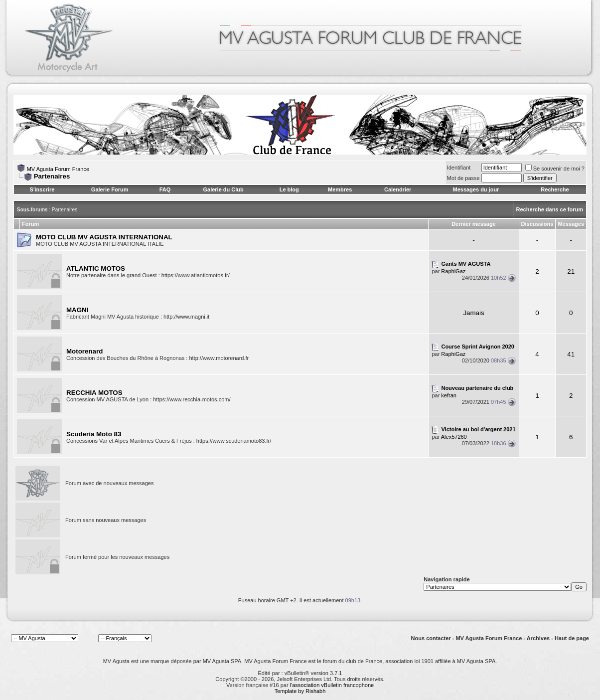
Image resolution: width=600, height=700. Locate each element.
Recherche (555, 189)
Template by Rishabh (300, 691)
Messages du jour (476, 189)
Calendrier (398, 189)
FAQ (165, 189)
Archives (538, 638)
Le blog (289, 189)
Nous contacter (431, 638)
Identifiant (459, 168)
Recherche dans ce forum (550, 209)
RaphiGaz (453, 271)
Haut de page (572, 638)
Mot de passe (463, 178)
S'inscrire (42, 189)
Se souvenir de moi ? (555, 169)
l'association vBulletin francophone (332, 685)
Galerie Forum (110, 189)
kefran (449, 395)
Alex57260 (454, 437)
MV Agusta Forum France (58, 169)
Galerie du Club (223, 189)
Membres (340, 189)
